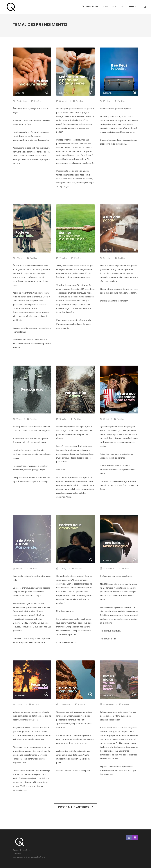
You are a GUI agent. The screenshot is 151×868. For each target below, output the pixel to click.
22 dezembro (63, 704)
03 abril (17, 568)
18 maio (61, 419)
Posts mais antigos (76, 807)
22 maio (17, 419)
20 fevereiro (107, 568)
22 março (62, 568)
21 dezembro (107, 704)
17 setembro (20, 101)
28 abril (105, 419)
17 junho (61, 258)
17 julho (17, 258)
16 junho (105, 258)
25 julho (105, 101)
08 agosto (62, 101)
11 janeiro (18, 704)
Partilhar (37, 101)
